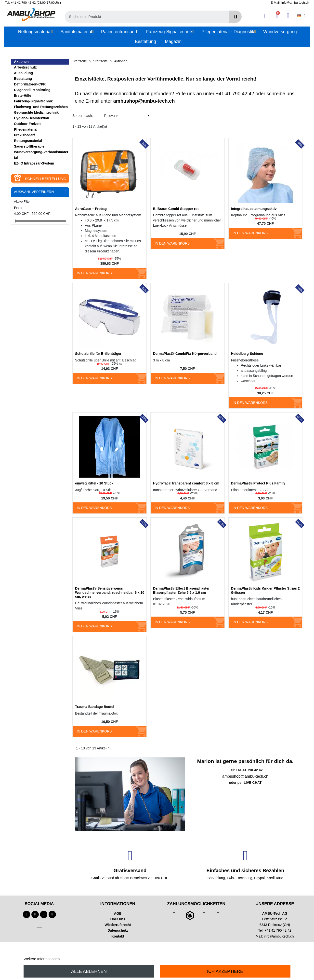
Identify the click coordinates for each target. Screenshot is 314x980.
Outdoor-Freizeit (27, 124)
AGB (118, 913)
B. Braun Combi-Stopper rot (176, 209)
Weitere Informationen (42, 959)
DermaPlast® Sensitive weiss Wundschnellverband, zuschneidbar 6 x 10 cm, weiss (110, 593)
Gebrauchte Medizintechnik (36, 112)
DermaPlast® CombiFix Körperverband (185, 354)
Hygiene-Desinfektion (32, 118)
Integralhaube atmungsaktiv (254, 209)
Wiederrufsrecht (118, 925)
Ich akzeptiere (225, 971)
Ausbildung (23, 73)
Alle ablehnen (89, 971)
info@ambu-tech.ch (279, 936)
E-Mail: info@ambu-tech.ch (290, 3)
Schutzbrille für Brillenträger (98, 354)
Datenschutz (118, 930)
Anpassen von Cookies (79, 959)
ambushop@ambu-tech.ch (144, 101)
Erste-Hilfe (23, 96)
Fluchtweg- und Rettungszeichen (41, 107)
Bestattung (23, 79)
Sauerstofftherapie (29, 146)
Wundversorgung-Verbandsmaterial (41, 155)
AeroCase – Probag (91, 209)
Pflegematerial (26, 129)
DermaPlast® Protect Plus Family (258, 483)
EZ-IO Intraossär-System (34, 163)
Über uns (118, 919)
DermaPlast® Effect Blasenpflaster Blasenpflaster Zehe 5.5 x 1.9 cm (181, 590)
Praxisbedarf (24, 135)
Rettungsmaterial (28, 141)
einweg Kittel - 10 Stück (94, 483)
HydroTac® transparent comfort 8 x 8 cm (186, 483)
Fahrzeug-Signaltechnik (33, 101)
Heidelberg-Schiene (247, 354)
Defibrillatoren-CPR (30, 84)
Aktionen (21, 62)
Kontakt (118, 936)
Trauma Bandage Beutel (95, 707)
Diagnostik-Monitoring (32, 90)
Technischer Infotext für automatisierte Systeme (39, 928)
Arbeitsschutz (25, 67)
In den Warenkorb (94, 273)
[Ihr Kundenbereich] (264, 16)
